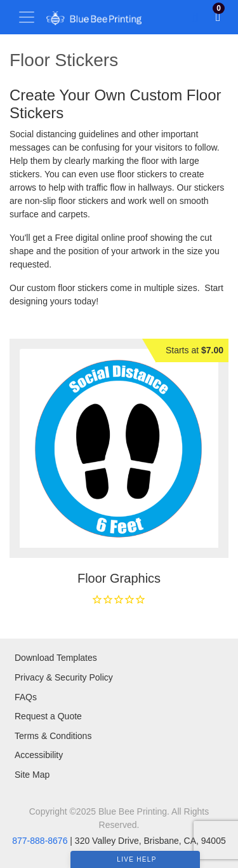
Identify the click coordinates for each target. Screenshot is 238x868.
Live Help (136, 859)
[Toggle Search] (195, 17)
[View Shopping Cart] (218, 17)
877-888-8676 (40, 841)
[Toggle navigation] (27, 17)
